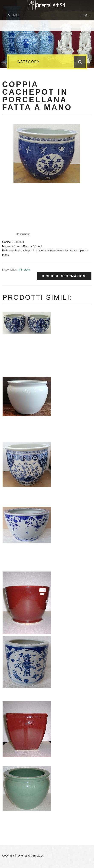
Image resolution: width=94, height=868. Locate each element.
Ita (86, 15)
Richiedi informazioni (64, 276)
